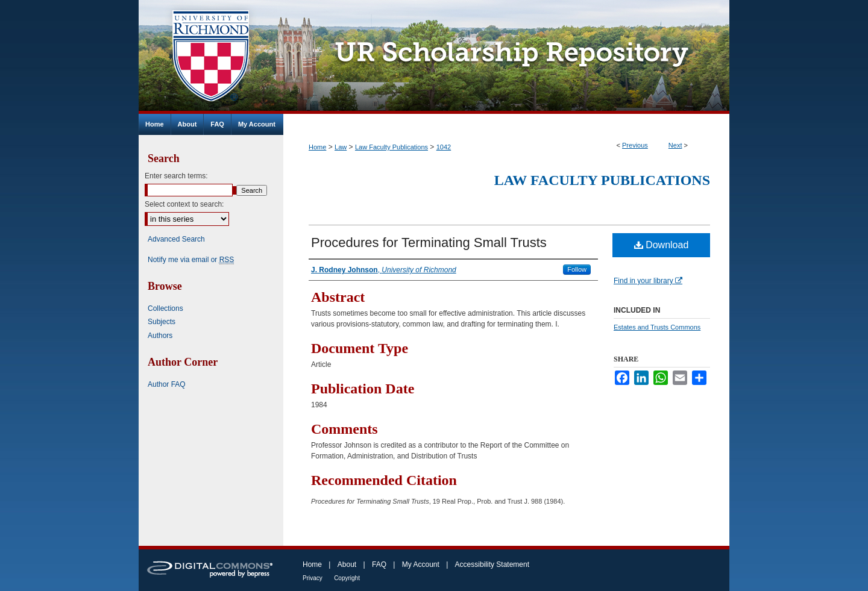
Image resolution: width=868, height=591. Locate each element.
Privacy (313, 578)
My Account (421, 564)
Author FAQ (167, 384)
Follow (577, 269)
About (347, 564)
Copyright (347, 578)
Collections (165, 308)
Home (317, 147)
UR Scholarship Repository (506, 57)
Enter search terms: (176, 176)
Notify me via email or (191, 260)
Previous (635, 145)
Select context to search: (184, 204)
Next (675, 145)
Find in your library (648, 281)
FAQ (379, 564)
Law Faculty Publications (392, 147)
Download (662, 245)
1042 (444, 147)
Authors (160, 336)
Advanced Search (176, 239)
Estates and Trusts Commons (657, 327)
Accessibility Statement (492, 564)
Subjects (162, 322)
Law (341, 147)
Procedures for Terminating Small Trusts (429, 242)
